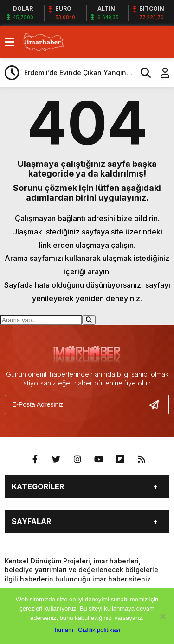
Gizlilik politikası (99, 630)
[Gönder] (158, 404)
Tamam (63, 630)
